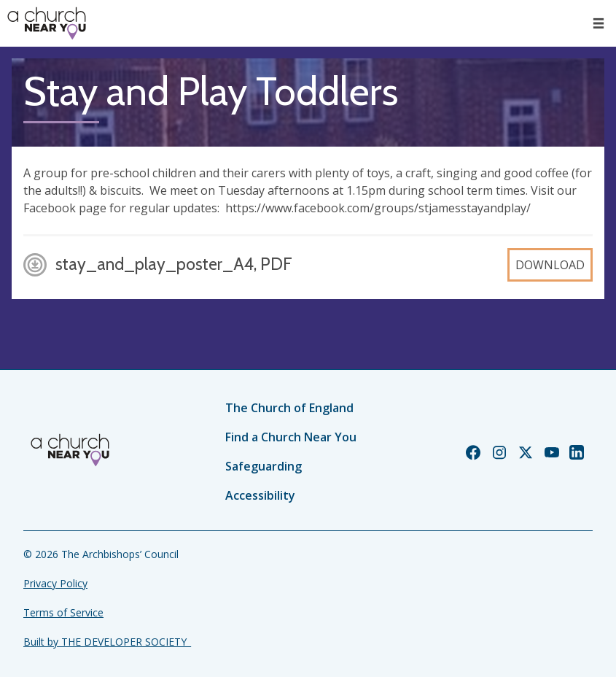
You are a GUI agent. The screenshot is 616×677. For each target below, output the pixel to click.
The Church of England (289, 408)
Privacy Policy (55, 583)
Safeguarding (264, 466)
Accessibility (260, 495)
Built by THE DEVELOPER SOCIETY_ (107, 642)
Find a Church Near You (291, 437)
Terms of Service (63, 612)
